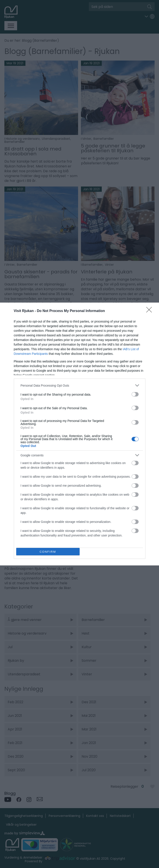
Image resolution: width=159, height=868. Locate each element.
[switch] (135, 394)
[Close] (150, 311)
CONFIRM (48, 552)
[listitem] (80, 385)
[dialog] (79, 434)
